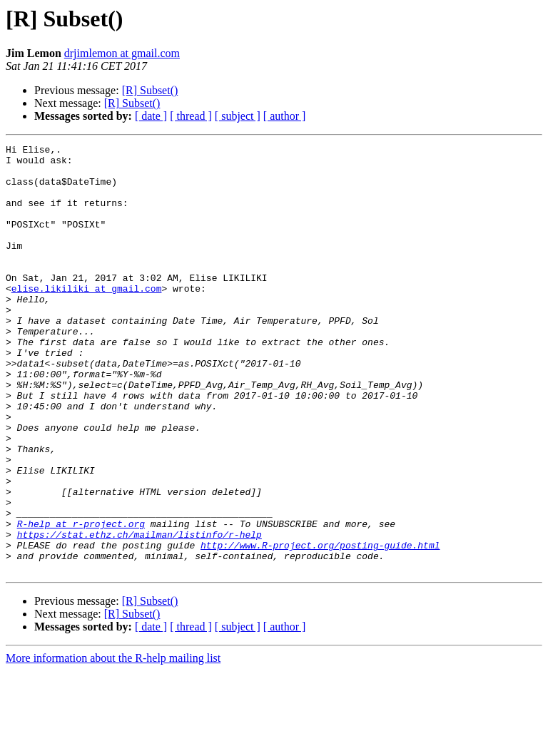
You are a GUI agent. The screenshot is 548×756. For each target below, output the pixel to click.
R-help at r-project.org (81, 601)
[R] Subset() (150, 90)
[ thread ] (191, 116)
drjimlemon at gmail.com (122, 53)
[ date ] (151, 116)
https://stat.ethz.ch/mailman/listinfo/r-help (139, 613)
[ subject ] (238, 116)
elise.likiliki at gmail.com (87, 318)
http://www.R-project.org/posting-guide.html (320, 626)
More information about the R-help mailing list (113, 744)
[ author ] (285, 116)
